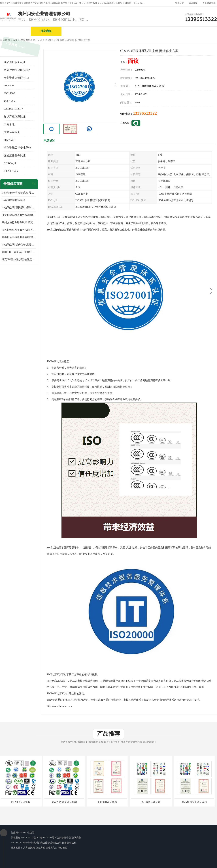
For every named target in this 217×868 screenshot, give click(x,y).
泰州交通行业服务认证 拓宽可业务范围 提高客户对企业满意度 (19, 222)
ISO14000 (9, 93)
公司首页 (15, 31)
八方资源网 (29, 848)
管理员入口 (51, 848)
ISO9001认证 (11, 171)
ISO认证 (38, 40)
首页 (15, 40)
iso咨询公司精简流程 (13, 200)
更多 (33, 184)
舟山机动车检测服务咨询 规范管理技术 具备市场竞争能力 (19, 237)
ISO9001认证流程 (21, 802)
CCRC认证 (10, 163)
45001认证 (10, 101)
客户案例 (200, 31)
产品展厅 (138, 31)
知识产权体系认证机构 (64, 802)
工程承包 (9, 124)
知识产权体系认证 (15, 117)
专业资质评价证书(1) (16, 78)
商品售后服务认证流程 (194, 802)
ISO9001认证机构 (108, 802)
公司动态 (169, 31)
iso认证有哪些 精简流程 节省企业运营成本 (19, 193)
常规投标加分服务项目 (17, 70)
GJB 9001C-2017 (13, 109)
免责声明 (40, 848)
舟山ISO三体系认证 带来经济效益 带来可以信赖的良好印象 (19, 252)
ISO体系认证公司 (151, 802)
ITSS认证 (9, 140)
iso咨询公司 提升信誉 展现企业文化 (19, 245)
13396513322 (145, 113)
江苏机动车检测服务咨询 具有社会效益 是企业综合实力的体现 (19, 230)
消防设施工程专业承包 (17, 148)
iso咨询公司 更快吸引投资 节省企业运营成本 (19, 208)
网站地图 (63, 848)
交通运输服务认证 (15, 155)
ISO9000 (9, 85)
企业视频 (77, 31)
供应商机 (46, 31)
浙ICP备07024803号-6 (45, 838)
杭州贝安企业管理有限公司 (47, 843)
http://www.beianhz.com (59, 706)
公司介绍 (108, 31)
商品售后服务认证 (15, 62)
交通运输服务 (12, 132)
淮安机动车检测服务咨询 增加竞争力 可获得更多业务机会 (19, 215)
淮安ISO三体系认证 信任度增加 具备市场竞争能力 (19, 259)
